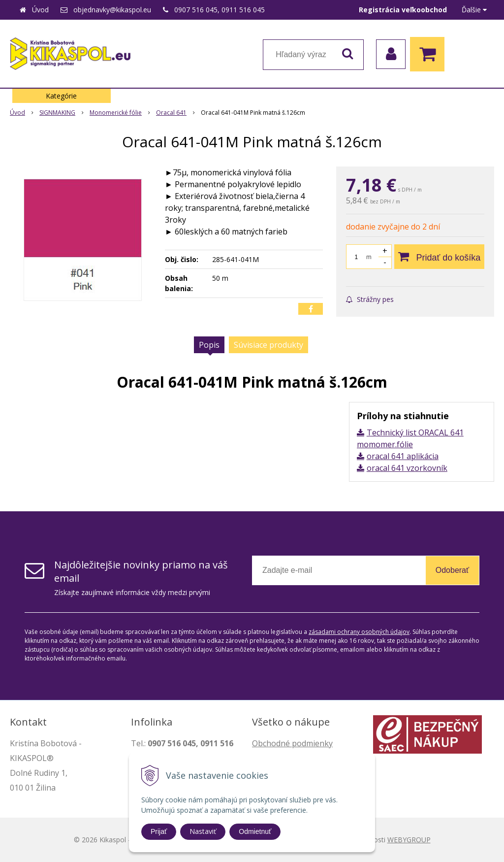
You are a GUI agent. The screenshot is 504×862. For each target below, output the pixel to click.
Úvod (40, 10)
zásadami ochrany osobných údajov (359, 632)
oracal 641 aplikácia (403, 456)
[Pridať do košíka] (439, 257)
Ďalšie (474, 10)
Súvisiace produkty (268, 345)
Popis (209, 345)
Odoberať (452, 570)
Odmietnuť (255, 831)
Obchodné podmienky (292, 743)
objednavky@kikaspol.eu (112, 10)
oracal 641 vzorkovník (407, 468)
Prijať (159, 831)
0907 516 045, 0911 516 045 (220, 10)
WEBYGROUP (409, 840)
